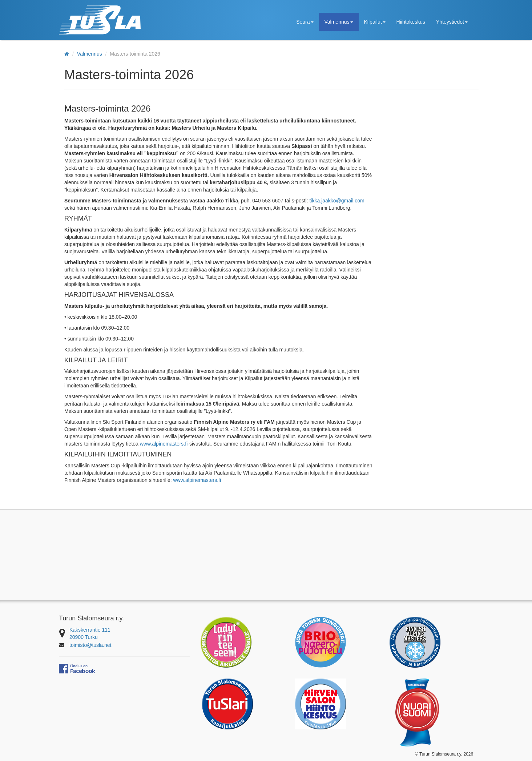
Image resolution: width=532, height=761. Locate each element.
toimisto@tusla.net (90, 645)
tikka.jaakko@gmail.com (337, 201)
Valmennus (90, 54)
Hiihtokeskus (411, 22)
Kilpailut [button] (375, 22)
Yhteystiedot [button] (452, 22)
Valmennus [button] (339, 22)
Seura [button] (305, 22)
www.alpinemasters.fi (164, 444)
